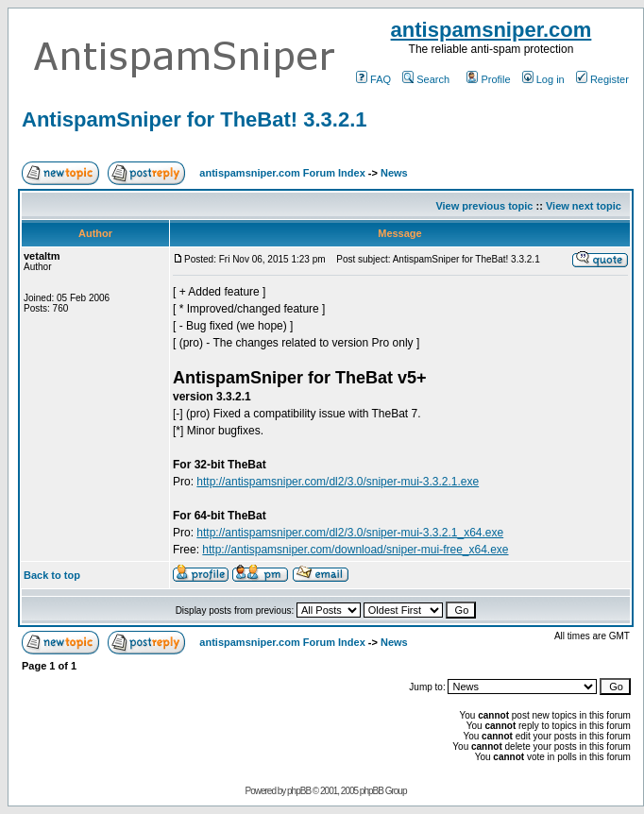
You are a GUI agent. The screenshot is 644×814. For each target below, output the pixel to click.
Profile (488, 79)
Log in (543, 79)
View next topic (584, 206)
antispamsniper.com (491, 30)
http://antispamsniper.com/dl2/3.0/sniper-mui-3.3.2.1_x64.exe (350, 533)
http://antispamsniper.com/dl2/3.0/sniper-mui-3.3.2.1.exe (338, 482)
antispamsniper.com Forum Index (282, 173)
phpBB (299, 791)
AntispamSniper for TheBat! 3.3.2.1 (195, 119)
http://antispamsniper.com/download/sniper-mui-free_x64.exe (355, 550)
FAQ (373, 79)
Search (426, 79)
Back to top (52, 575)
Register (602, 79)
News (394, 173)
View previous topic (484, 206)
